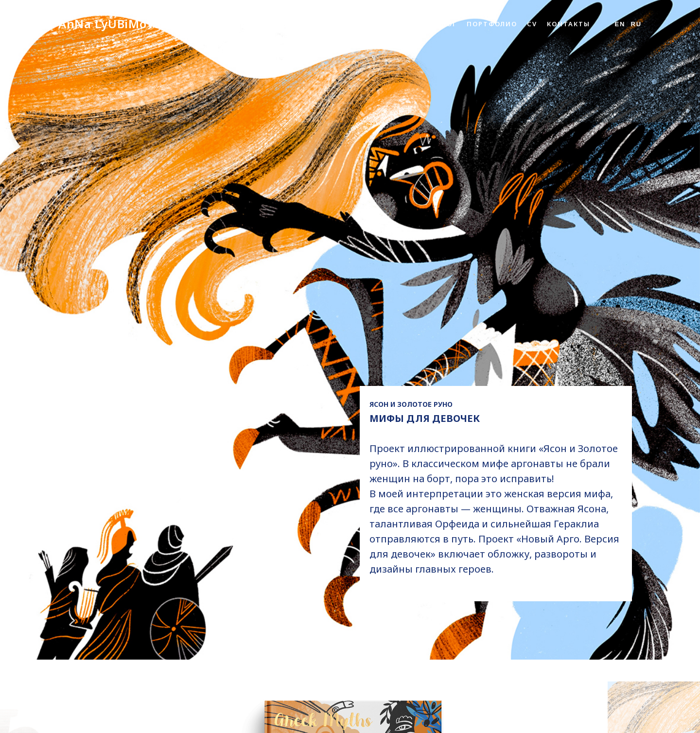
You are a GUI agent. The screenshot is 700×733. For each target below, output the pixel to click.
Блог (447, 24)
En (620, 24)
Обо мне (409, 24)
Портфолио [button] (492, 24)
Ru (636, 24)
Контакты (568, 24)
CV (532, 24)
